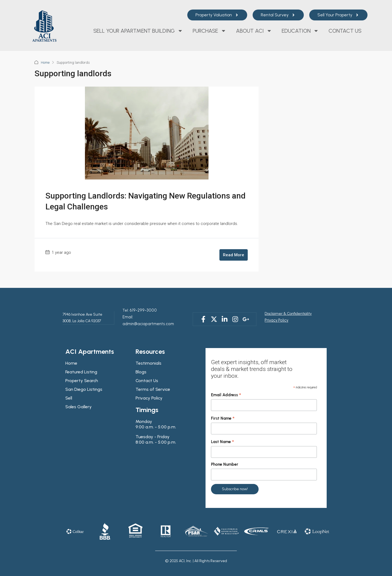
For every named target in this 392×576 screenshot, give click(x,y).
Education (300, 31)
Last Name (223, 435)
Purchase (209, 31)
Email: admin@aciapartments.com (152, 317)
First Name (223, 411)
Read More (234, 255)
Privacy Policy (276, 317)
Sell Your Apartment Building (138, 31)
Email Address (226, 388)
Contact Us (345, 31)
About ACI (254, 31)
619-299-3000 (140, 310)
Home (45, 63)
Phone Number (225, 457)
